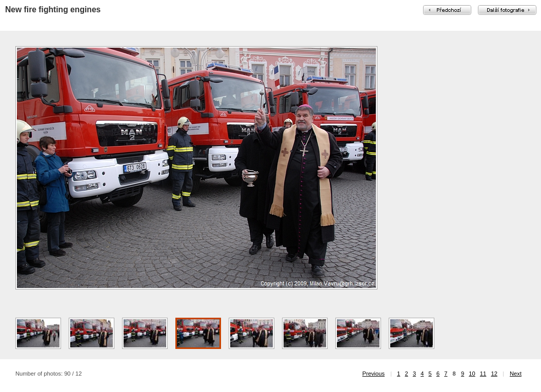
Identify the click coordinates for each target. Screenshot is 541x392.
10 (472, 374)
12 (494, 374)
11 (483, 374)
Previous (374, 374)
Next (516, 374)
